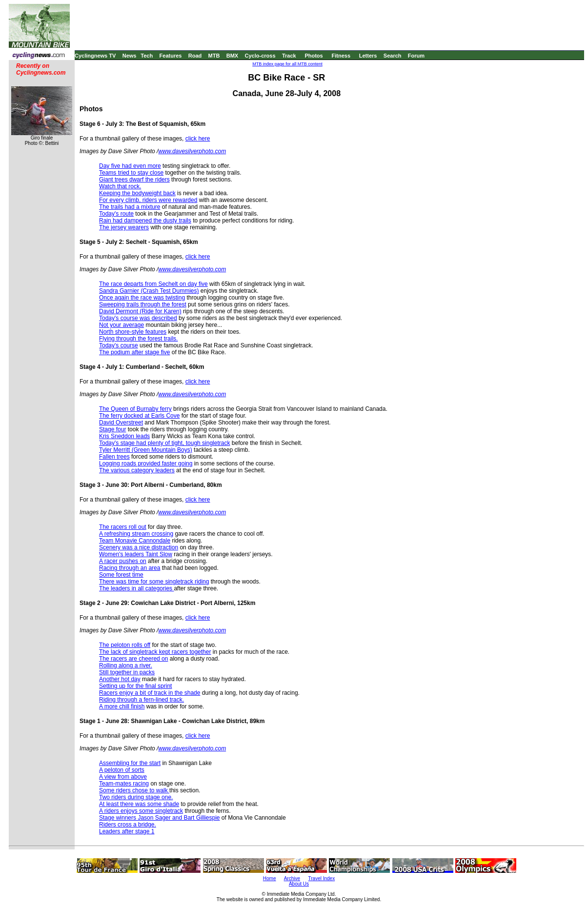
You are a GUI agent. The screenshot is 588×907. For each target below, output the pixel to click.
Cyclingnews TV (95, 56)
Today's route (116, 214)
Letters (368, 56)
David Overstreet (121, 423)
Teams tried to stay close (131, 173)
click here (198, 139)
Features (171, 56)
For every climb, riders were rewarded (148, 200)
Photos (314, 56)
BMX (232, 56)
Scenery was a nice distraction (139, 547)
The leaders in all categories (136, 588)
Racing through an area (130, 568)
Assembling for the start (130, 763)
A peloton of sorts (122, 770)
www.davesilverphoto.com (192, 151)
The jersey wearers (124, 227)
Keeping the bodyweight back (137, 193)
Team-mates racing (124, 784)
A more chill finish (122, 706)
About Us (299, 884)
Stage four (112, 429)
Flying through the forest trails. (138, 339)
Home (270, 878)
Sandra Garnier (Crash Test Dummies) (149, 291)
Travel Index (322, 878)
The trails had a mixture (130, 207)
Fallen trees (114, 457)
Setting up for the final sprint (135, 686)
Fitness (341, 56)
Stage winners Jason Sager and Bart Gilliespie (159, 818)
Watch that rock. (120, 186)
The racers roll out (123, 527)
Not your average (122, 325)
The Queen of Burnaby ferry (135, 409)
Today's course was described (138, 318)
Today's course (119, 345)
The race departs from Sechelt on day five (153, 284)
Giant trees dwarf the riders (134, 180)
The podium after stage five (134, 352)
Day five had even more (130, 166)
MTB (214, 56)
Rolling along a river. (126, 665)
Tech (147, 56)
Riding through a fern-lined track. (142, 700)
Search (393, 56)
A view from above (123, 777)
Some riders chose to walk (134, 790)
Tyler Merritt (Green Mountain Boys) (146, 450)
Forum (416, 56)
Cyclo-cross (260, 56)
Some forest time (121, 575)
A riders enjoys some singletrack (141, 811)
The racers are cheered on (133, 659)
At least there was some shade (139, 804)
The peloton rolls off (125, 645)
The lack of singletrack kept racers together (155, 652)
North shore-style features (133, 332)
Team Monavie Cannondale (135, 541)
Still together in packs (127, 672)
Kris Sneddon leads (124, 436)
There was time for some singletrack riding (154, 582)
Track (289, 56)
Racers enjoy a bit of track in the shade (150, 693)
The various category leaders (137, 470)
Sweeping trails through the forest (143, 304)
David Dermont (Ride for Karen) (140, 311)
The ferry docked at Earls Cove (139, 416)
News (130, 56)
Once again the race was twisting (142, 298)
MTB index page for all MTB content (287, 64)
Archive (292, 878)
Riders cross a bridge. (128, 825)
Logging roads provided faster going (146, 464)
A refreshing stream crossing (136, 534)
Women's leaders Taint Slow (136, 554)
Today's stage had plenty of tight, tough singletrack (164, 443)
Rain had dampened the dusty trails (145, 221)
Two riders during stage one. (136, 797)
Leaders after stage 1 (127, 831)
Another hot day (120, 679)
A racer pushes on (123, 561)
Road (195, 56)
